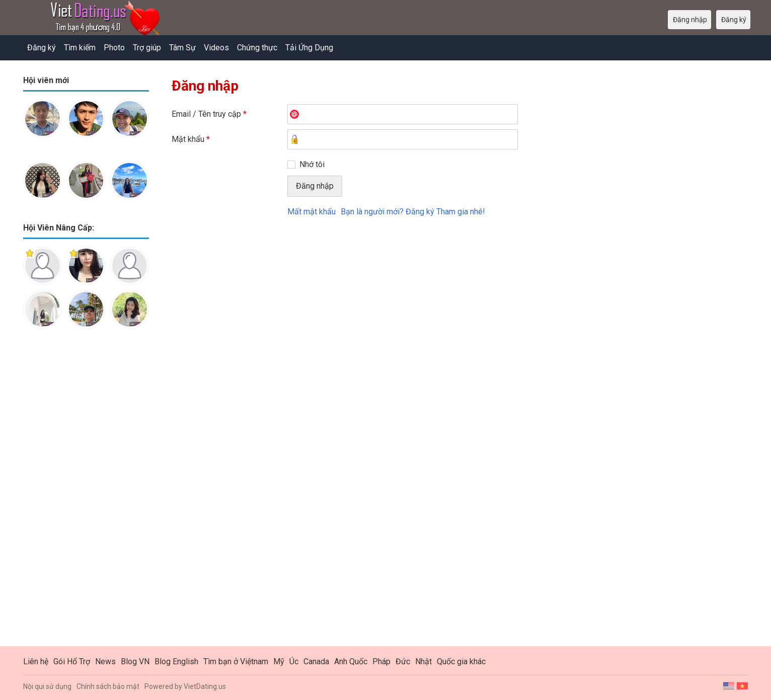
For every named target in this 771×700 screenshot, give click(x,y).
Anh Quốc (351, 662)
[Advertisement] (86, 495)
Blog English (176, 662)
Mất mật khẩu (312, 212)
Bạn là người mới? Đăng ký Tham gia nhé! (413, 212)
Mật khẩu (191, 139)
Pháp (381, 662)
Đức (403, 662)
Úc (294, 662)
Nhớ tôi (312, 164)
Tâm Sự (182, 48)
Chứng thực (257, 48)
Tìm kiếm (80, 48)
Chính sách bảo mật (108, 686)
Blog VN (135, 662)
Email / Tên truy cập (209, 114)
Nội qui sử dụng (47, 686)
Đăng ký (42, 48)
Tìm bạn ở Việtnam (236, 662)
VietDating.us (205, 686)
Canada (316, 662)
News (105, 662)
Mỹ (279, 662)
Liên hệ (36, 662)
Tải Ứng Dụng (309, 48)
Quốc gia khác (461, 662)
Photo (114, 48)
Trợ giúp (147, 48)
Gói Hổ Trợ (72, 662)
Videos (216, 48)
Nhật (423, 662)
